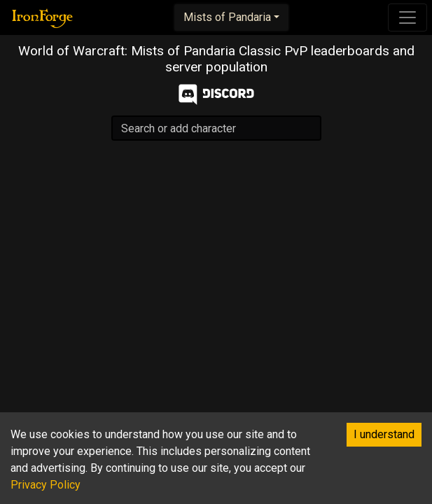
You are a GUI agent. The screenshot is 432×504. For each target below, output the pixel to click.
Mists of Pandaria (227, 17)
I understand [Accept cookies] (384, 434)
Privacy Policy (46, 485)
